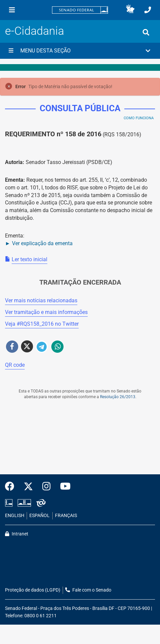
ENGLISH (15, 516)
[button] (130, 10)
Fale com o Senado (88, 590)
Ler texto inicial (29, 259)
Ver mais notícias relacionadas (41, 300)
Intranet (17, 534)
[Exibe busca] (146, 32)
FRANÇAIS (66, 516)
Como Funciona (139, 118)
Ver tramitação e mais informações (46, 312)
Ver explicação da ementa (42, 243)
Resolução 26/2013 (118, 397)
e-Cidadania (34, 31)
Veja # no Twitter (42, 324)
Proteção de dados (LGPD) (33, 590)
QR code (15, 365)
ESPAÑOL (39, 516)
